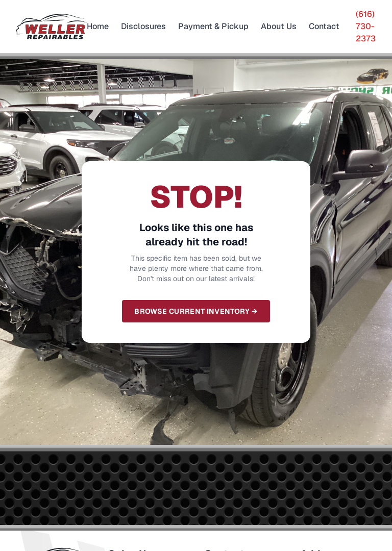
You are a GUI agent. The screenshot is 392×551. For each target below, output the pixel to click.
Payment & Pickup (213, 26)
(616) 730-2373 (366, 26)
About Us (279, 26)
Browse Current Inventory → (196, 311)
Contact (324, 26)
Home (98, 26)
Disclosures (143, 26)
